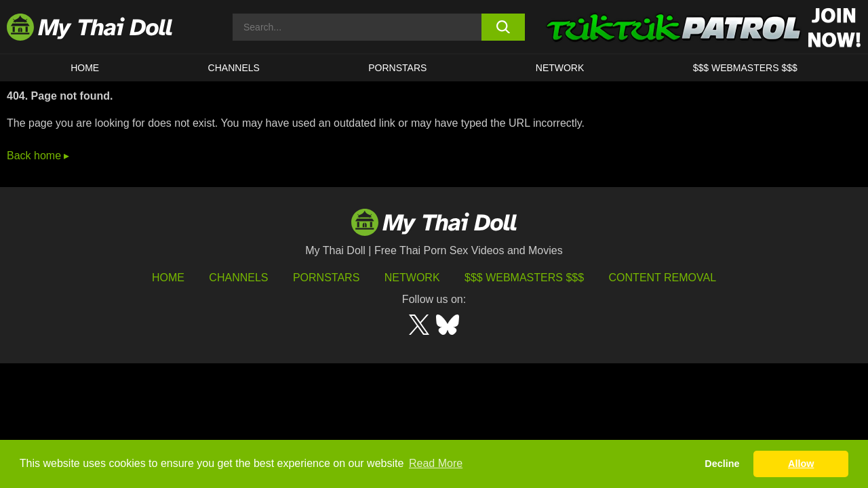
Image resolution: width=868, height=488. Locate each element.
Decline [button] (722, 464)
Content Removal (663, 278)
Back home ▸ (38, 156)
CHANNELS (234, 68)
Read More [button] (436, 463)
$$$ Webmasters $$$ (524, 278)
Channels (238, 278)
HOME (85, 68)
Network (560, 68)
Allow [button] (801, 464)
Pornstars (397, 68)
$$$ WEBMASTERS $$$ (745, 68)
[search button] (504, 27)
